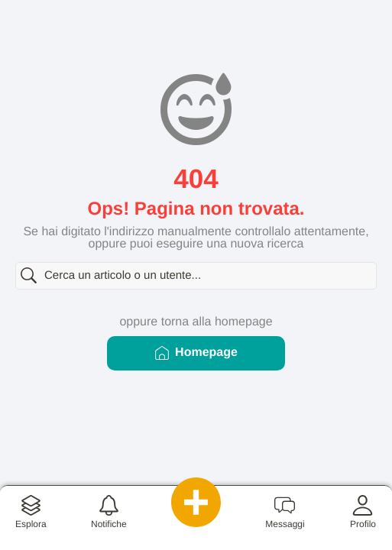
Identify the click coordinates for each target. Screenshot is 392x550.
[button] (31, 518)
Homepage (196, 353)
